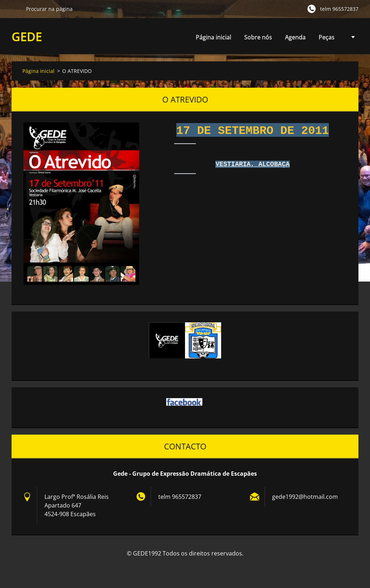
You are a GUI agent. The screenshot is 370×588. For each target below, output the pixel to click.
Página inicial (214, 37)
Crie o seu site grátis (179, 569)
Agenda (295, 39)
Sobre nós (258, 37)
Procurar (16, 9)
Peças (327, 39)
